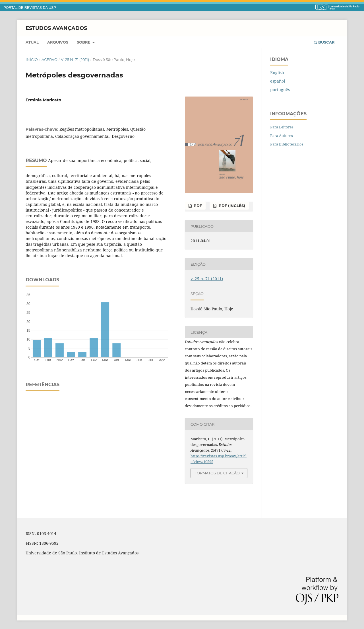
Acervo (49, 60)
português (280, 90)
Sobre (84, 42)
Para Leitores (282, 127)
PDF (197, 206)
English (277, 72)
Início (32, 60)
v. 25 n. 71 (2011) (75, 60)
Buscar (324, 42)
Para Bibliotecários (287, 144)
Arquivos (58, 42)
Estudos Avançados (56, 28)
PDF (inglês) (231, 206)
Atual (32, 42)
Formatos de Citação (217, 473)
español (278, 81)
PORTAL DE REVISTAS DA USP (30, 8)
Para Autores (282, 136)
